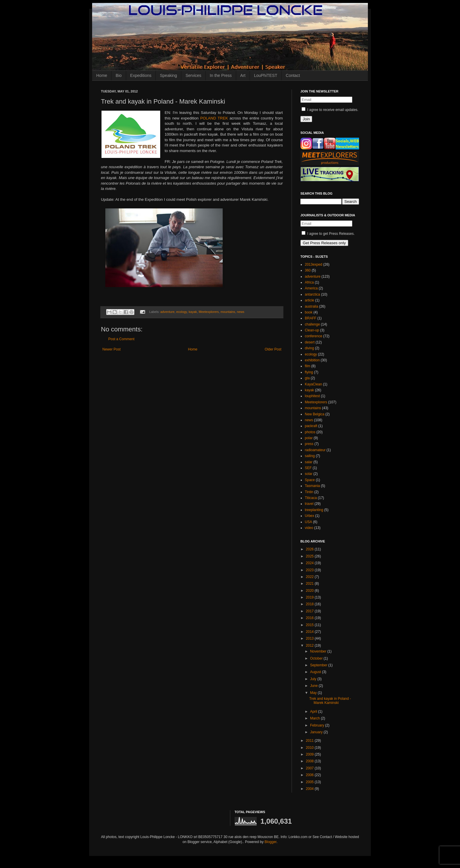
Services (193, 75)
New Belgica (315, 414)
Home (102, 75)
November (319, 651)
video (309, 528)
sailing (310, 456)
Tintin (309, 492)
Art (243, 75)
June (314, 686)
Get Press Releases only (324, 243)
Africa (309, 282)
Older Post (273, 349)
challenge (312, 324)
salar (309, 462)
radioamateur (315, 450)
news (241, 312)
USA (308, 522)
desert (310, 342)
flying (309, 372)
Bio (119, 75)
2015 (310, 625)
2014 (310, 632)
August (316, 672)
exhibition (312, 360)
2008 (310, 761)
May (314, 693)
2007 (310, 768)
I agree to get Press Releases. (328, 234)
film (308, 366)
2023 (310, 570)
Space (310, 480)
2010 (310, 748)
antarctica (312, 294)
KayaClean (313, 384)
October (317, 658)
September (319, 665)
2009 (310, 754)
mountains (228, 312)
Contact (293, 75)
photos (310, 432)
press (309, 444)
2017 (310, 611)
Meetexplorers (209, 312)
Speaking (168, 75)
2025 (310, 556)
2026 (310, 549)
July (314, 679)
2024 (310, 563)
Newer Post (111, 349)
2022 (310, 577)
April (314, 712)
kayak (193, 312)
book (309, 312)
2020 (310, 591)
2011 (310, 741)
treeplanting (314, 510)
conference (313, 336)
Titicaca (311, 498)
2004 (310, 789)
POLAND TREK (214, 118)
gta (307, 378)
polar (309, 438)
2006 (310, 775)
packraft (311, 426)
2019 (310, 597)
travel (309, 504)
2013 (310, 638)
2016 (310, 618)
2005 (310, 782)
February (318, 725)
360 (308, 270)
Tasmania (312, 486)
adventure (168, 312)
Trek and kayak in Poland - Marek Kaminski (330, 701)
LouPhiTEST (266, 75)
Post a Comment (121, 339)
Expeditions (141, 75)
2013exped (313, 264)
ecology (182, 312)
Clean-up (312, 330)
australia (311, 306)
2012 (310, 645)
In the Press (221, 75)
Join (306, 119)
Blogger (271, 842)
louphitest (312, 396)
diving (309, 348)
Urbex (310, 516)
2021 (310, 584)
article (310, 300)
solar (309, 474)
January (317, 732)
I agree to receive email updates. (330, 110)
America (311, 288)
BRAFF (311, 318)
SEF (308, 468)
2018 (310, 604)
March (316, 718)
